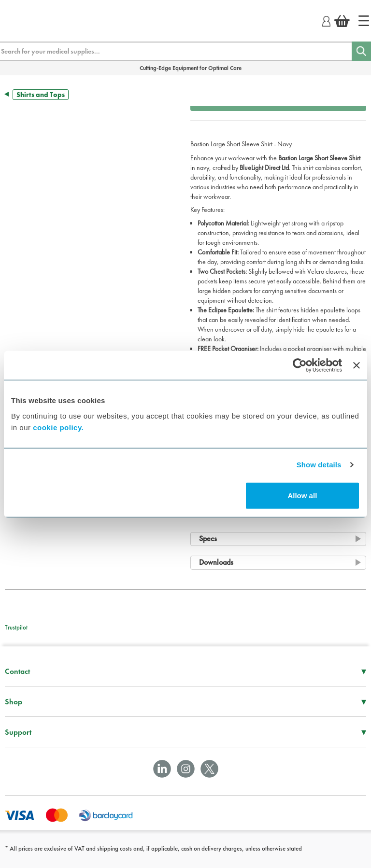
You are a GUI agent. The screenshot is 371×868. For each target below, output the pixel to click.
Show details (319, 465)
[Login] (326, 20)
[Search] (361, 51)
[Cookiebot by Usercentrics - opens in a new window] (300, 365)
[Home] (364, 21)
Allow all (302, 495)
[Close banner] (357, 365)
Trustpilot (16, 627)
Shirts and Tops (41, 95)
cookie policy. (58, 427)
